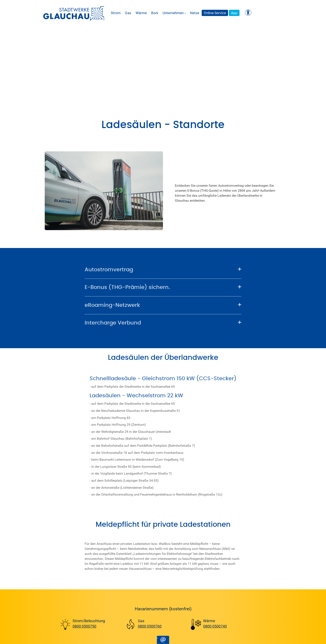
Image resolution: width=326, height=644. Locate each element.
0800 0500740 (215, 626)
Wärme (141, 13)
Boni (155, 13)
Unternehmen (174, 13)
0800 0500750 (84, 626)
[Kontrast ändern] (248, 13)
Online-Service (215, 13)
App (234, 13)
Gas (128, 13)
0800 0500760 (150, 626)
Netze (195, 13)
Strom (116, 13)
